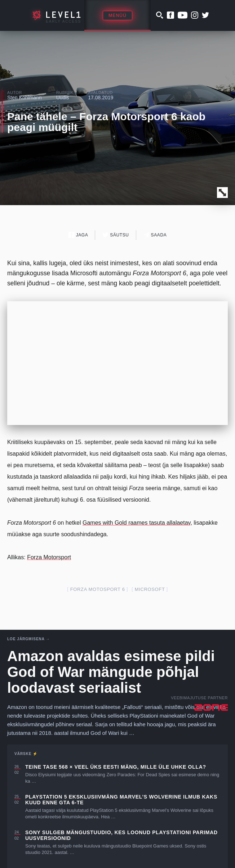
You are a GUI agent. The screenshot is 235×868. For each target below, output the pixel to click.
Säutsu (116, 235)
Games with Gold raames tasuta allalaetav (136, 523)
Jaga (78, 235)
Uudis (63, 98)
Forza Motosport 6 (98, 589)
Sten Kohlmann (25, 98)
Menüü (117, 15)
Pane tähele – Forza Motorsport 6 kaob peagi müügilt (106, 122)
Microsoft (150, 589)
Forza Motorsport (49, 557)
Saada (155, 235)
